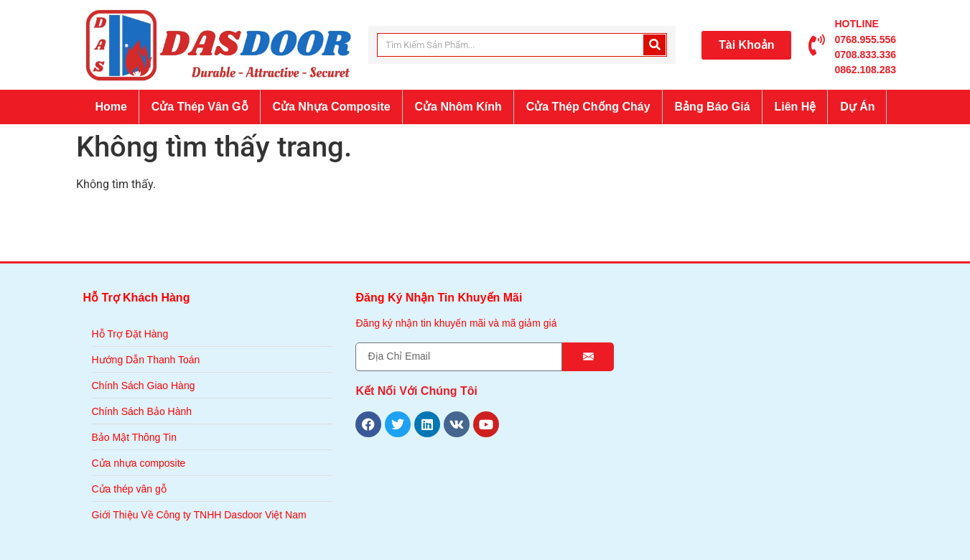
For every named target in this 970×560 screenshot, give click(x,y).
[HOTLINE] (816, 45)
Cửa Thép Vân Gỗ (200, 107)
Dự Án (857, 107)
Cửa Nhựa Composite (331, 107)
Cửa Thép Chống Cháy (588, 107)
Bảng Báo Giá (713, 107)
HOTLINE (856, 24)
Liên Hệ (795, 107)
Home (111, 107)
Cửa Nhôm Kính (458, 107)
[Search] (654, 45)
